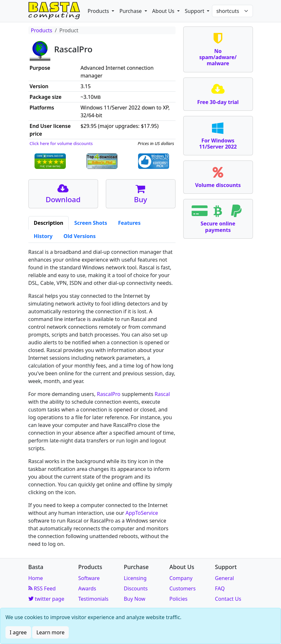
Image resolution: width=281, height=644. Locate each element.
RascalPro (109, 394)
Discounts (136, 588)
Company (181, 578)
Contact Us (228, 599)
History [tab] (43, 236)
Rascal (162, 394)
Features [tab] (129, 223)
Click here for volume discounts (61, 143)
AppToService (142, 513)
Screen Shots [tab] (91, 223)
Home (36, 578)
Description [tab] (49, 223)
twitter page (46, 599)
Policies (178, 599)
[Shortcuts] (232, 11)
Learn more (50, 632)
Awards (87, 588)
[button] (101, 11)
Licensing (135, 578)
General (224, 578)
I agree (18, 632)
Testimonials (93, 599)
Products (42, 30)
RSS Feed (42, 588)
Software (89, 578)
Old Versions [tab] (80, 236)
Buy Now (135, 599)
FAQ (220, 588)
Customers (182, 588)
